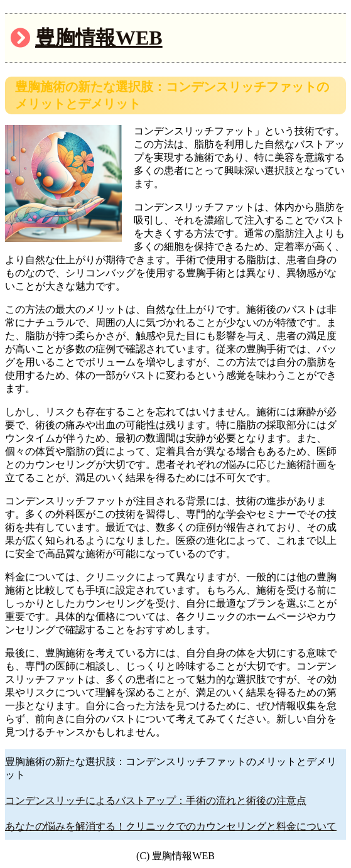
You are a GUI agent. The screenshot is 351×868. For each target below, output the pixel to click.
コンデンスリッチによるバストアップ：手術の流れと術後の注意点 (156, 800)
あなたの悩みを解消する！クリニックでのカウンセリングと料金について (171, 826)
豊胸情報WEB (99, 38)
